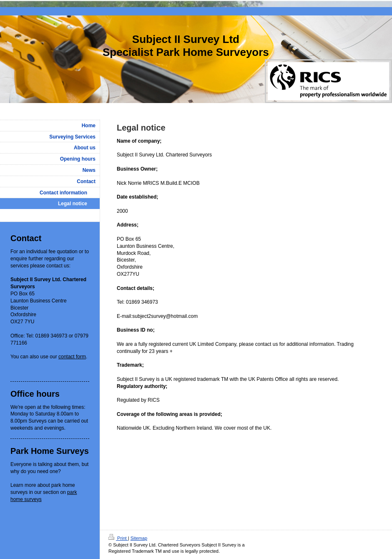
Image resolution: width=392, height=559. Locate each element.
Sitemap (139, 538)
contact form (72, 357)
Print (118, 538)
